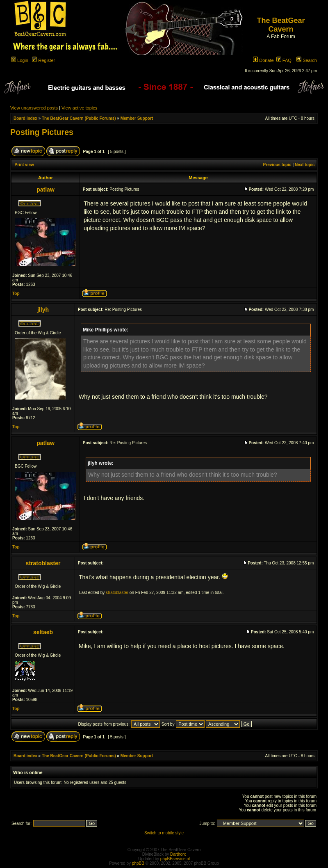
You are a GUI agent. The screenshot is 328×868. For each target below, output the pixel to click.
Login (20, 60)
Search (307, 60)
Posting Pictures (42, 132)
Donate (263, 60)
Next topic (305, 165)
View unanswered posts (34, 108)
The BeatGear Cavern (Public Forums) (79, 118)
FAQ (284, 60)
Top (16, 294)
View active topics (79, 108)
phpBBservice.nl (175, 859)
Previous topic (277, 165)
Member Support (137, 118)
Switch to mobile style (164, 833)
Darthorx (178, 854)
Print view (24, 165)
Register (43, 60)
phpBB (138, 863)
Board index (25, 118)
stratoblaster (117, 593)
